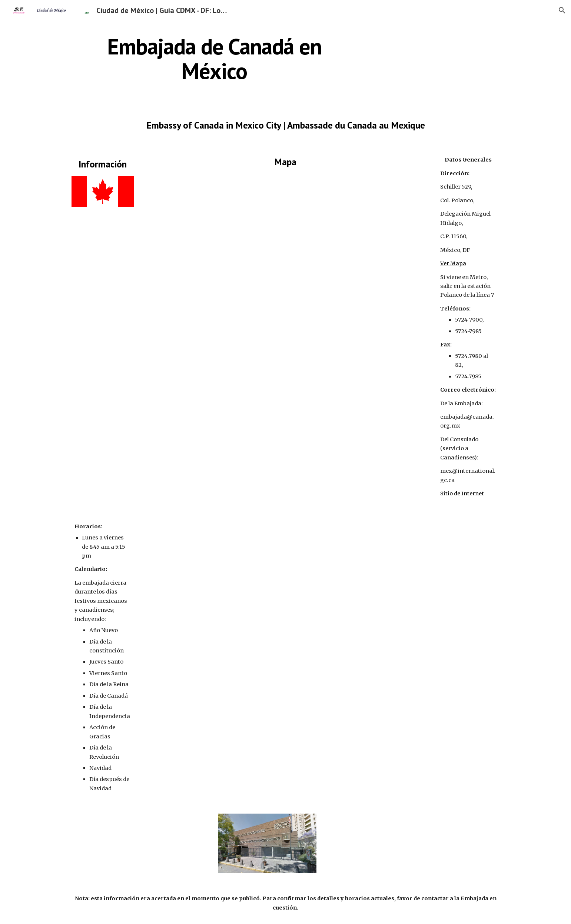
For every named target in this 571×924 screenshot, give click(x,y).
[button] (562, 10)
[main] (214, 59)
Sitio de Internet (462, 493)
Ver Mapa (453, 263)
